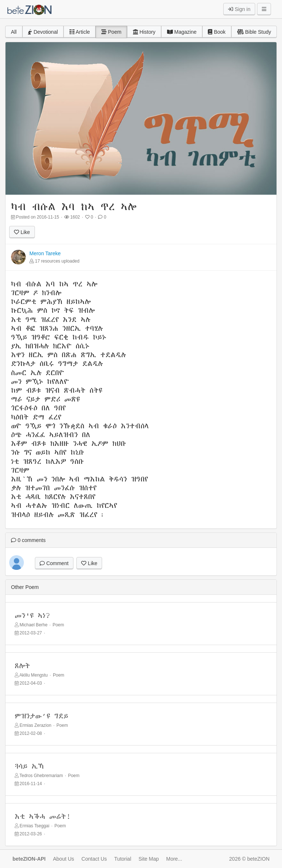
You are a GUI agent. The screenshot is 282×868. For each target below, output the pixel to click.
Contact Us (94, 859)
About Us (64, 859)
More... (174, 859)
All (14, 32)
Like (22, 232)
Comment (54, 563)
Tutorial (123, 859)
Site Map (149, 859)
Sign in (239, 9)
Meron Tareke (45, 253)
